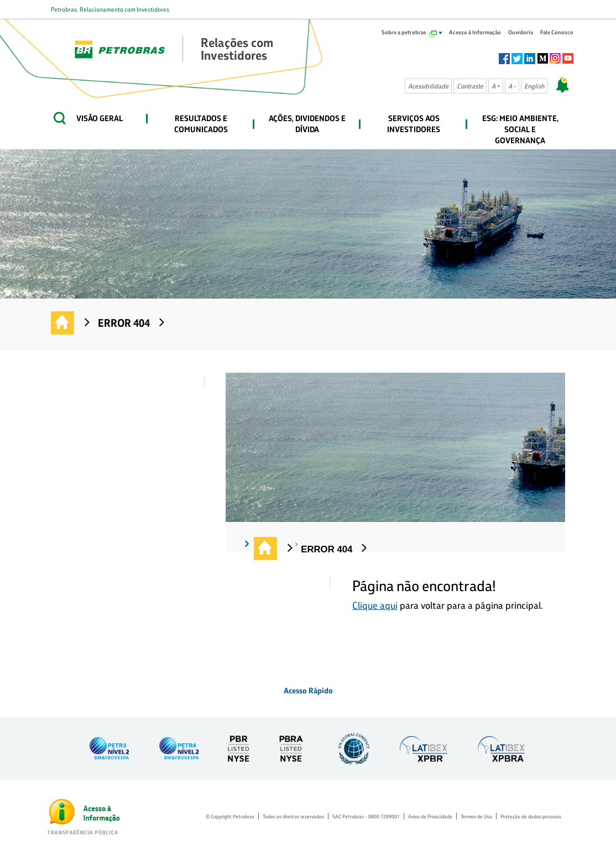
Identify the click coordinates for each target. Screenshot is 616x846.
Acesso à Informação (475, 32)
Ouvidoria (521, 32)
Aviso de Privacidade (430, 816)
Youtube (568, 59)
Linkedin (530, 59)
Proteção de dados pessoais (531, 816)
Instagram (555, 59)
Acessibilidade (428, 86)
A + (496, 86)
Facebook (504, 59)
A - (512, 86)
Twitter (517, 59)
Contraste (470, 86)
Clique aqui (375, 605)
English (534, 86)
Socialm (542, 59)
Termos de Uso (476, 816)
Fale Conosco (557, 32)
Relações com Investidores (63, 323)
